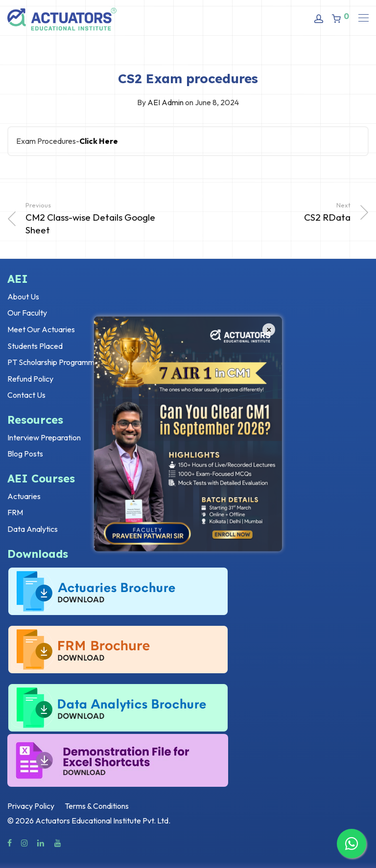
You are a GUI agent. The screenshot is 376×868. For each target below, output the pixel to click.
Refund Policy (30, 379)
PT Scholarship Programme (53, 362)
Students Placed (35, 346)
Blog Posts (25, 454)
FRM (15, 512)
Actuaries (24, 496)
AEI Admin (165, 102)
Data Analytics (33, 529)
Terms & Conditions (97, 806)
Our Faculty (27, 313)
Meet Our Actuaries (41, 329)
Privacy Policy (31, 806)
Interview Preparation (44, 437)
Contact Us (26, 395)
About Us (23, 297)
